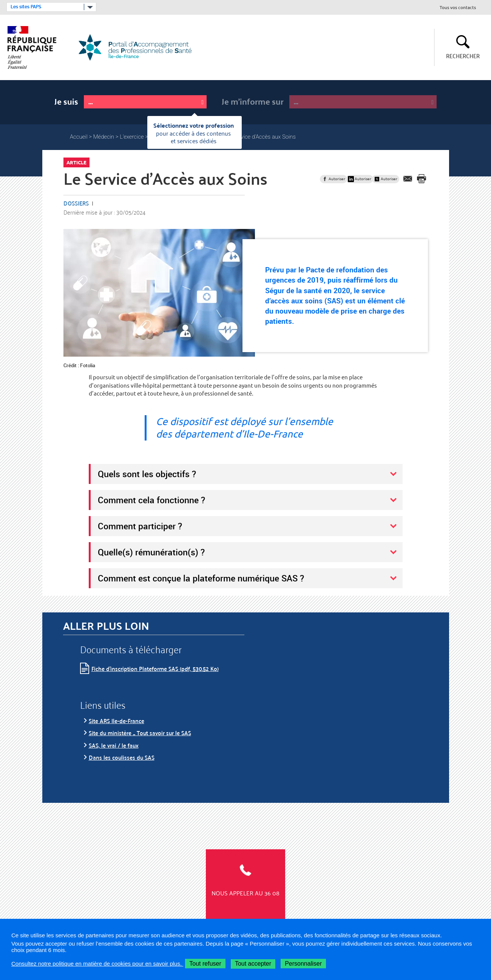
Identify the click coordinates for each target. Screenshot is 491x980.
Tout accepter (253, 964)
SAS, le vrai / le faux (114, 745)
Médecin (104, 137)
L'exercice (132, 137)
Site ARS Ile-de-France (117, 721)
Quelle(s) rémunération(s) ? (151, 552)
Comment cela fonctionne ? (151, 500)
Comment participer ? (140, 526)
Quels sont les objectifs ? (147, 474)
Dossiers (76, 203)
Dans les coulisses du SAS (122, 757)
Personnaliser (303, 964)
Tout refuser (205, 964)
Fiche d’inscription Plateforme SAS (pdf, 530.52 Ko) (155, 669)
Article (76, 162)
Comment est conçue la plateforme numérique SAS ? (201, 578)
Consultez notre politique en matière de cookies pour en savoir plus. (97, 964)
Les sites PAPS (26, 7)
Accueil (79, 137)
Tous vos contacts (458, 8)
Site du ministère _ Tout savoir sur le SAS (140, 733)
